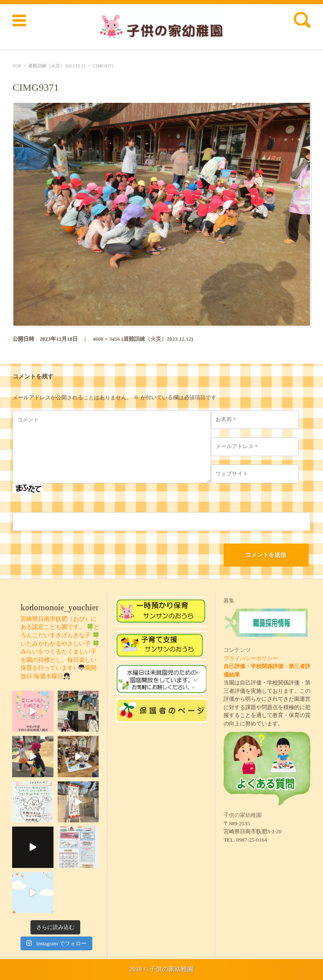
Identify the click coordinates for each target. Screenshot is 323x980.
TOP (17, 66)
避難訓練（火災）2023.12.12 (57, 66)
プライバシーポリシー (251, 658)
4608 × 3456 (106, 339)
